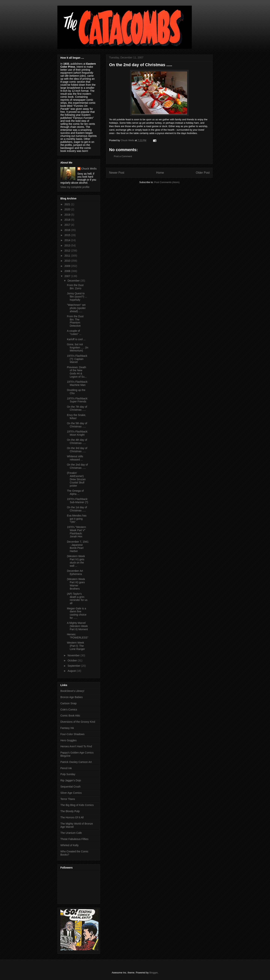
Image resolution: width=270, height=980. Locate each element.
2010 (68, 261)
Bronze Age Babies (72, 697)
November (74, 655)
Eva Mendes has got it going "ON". (77, 519)
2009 (68, 266)
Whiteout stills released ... (75, 458)
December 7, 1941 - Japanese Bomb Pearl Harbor (78, 546)
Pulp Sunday (68, 774)
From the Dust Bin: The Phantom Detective (75, 321)
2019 (68, 215)
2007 (68, 276)
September (74, 666)
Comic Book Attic (70, 716)
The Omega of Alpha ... (75, 492)
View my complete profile (75, 187)
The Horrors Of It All (72, 817)
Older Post (203, 173)
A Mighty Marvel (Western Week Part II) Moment (77, 626)
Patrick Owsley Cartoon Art (76, 762)
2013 (68, 245)
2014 (68, 240)
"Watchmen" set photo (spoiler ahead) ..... (76, 308)
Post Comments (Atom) (167, 182)
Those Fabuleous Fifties (74, 839)
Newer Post (117, 173)
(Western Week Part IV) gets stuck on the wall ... (76, 561)
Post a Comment (123, 156)
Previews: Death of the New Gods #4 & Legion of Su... (77, 372)
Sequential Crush (70, 787)
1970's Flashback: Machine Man (77, 383)
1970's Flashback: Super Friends (77, 400)
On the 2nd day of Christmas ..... (77, 466)
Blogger (153, 973)
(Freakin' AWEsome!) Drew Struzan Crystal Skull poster (76, 479)
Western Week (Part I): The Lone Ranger (76, 646)
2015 (68, 235)
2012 (68, 251)
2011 (68, 256)
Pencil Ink (66, 768)
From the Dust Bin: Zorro (75, 287)
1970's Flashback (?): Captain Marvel (77, 359)
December (74, 281)
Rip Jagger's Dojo (71, 780)
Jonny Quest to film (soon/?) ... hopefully (77, 297)
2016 (68, 230)
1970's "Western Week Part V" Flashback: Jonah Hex (76, 532)
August (72, 671)
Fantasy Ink (67, 728)
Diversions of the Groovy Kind (78, 722)
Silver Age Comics (71, 793)
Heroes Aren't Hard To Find (76, 746)
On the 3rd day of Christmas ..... (77, 450)
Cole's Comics (69, 710)
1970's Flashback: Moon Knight (77, 433)
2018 (68, 220)
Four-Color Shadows (72, 734)
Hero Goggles (68, 740)
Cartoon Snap (68, 703)
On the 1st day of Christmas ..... (77, 509)
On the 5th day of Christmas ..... (77, 425)
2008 (68, 271)
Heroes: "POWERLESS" (78, 636)
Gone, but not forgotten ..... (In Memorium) (78, 348)
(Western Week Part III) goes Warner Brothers (76, 584)
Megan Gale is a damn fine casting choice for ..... (77, 613)
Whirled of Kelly (69, 845)
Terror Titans (68, 799)
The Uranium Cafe (71, 833)
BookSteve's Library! (72, 691)
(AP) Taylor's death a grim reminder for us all (77, 598)
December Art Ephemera (75, 572)
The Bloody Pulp (70, 811)
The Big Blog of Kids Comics (77, 805)
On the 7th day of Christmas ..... (77, 408)
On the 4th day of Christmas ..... (77, 441)
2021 (68, 204)
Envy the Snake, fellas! (76, 417)
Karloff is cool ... (76, 339)
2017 (68, 225)
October (73, 660)
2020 (68, 209)
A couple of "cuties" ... (74, 332)
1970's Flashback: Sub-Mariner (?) (78, 501)
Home (160, 173)
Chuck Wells (89, 169)
